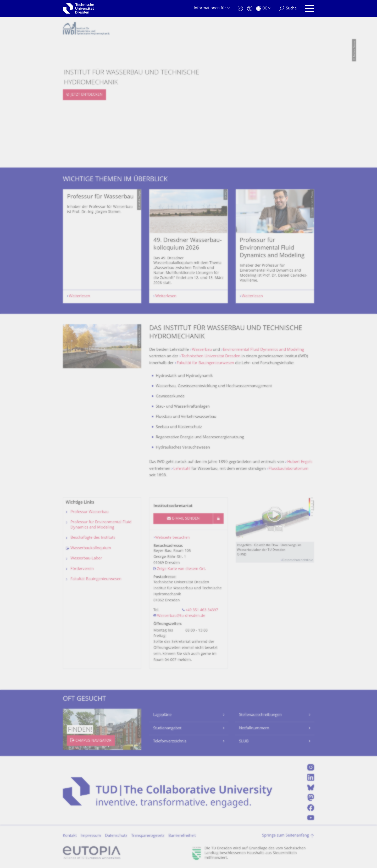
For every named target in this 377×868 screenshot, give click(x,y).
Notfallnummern (254, 728)
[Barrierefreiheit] (250, 9)
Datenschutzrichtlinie (298, 560)
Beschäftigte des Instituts (93, 538)
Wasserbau (202, 350)
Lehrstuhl (182, 469)
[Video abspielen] (275, 519)
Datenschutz (116, 836)
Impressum (91, 836)
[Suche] (288, 9)
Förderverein (82, 569)
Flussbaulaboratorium (289, 469)
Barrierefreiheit (182, 836)
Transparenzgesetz (148, 836)
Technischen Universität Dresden (211, 356)
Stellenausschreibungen (260, 715)
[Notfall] (240, 9)
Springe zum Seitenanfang (285, 836)
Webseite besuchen (173, 538)
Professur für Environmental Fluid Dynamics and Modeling (101, 525)
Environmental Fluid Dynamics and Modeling (264, 350)
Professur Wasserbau (90, 512)
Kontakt (70, 836)
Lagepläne (162, 715)
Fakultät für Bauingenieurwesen (205, 363)
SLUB (244, 742)
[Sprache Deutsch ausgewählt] (264, 9)
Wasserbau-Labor (86, 559)
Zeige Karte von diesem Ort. (182, 569)
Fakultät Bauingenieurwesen (96, 579)
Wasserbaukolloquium (91, 548)
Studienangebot (167, 728)
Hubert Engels (300, 462)
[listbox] (188, 246)
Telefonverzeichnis (170, 742)
